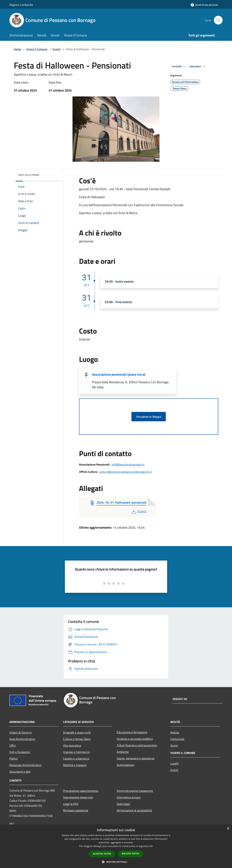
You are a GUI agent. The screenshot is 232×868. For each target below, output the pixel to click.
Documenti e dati (20, 772)
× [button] (228, 829)
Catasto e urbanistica (76, 759)
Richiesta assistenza (76, 810)
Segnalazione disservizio (78, 797)
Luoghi (175, 763)
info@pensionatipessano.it (128, 464)
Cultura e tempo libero (77, 739)
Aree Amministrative (22, 739)
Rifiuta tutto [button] (131, 854)
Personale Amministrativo (25, 765)
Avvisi (174, 745)
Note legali (123, 804)
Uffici (13, 745)
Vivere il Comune (37, 49)
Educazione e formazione (132, 732)
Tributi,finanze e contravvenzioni (137, 745)
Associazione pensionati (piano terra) (119, 374)
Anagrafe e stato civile (77, 732)
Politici (14, 759)
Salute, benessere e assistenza (136, 758)
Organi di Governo (21, 732)
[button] (116, 862)
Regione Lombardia (21, 5)
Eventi (57, 49)
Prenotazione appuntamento (81, 791)
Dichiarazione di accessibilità (134, 810)
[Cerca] (218, 20)
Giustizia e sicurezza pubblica (135, 739)
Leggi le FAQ (71, 804)
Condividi (179, 67)
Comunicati (177, 739)
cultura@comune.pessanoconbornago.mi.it (126, 472)
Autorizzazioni (126, 765)
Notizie (175, 732)
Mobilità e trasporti (75, 765)
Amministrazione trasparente (135, 791)
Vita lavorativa (72, 745)
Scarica (139, 511)
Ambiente (123, 752)
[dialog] (116, 846)
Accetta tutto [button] (102, 854)
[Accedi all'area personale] (204, 5)
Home (17, 49)
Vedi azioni (198, 67)
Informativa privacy (129, 797)
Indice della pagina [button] (29, 175)
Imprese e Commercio (76, 752)
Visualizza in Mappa (149, 417)
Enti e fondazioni (20, 752)
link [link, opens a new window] (151, 846)
